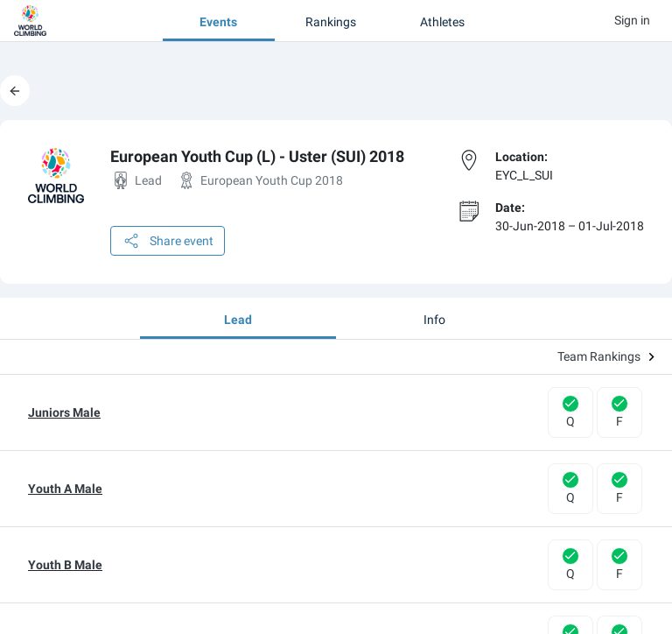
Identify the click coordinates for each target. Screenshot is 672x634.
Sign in (632, 20)
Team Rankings (606, 356)
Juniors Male (64, 412)
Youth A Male (65, 489)
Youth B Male (65, 565)
